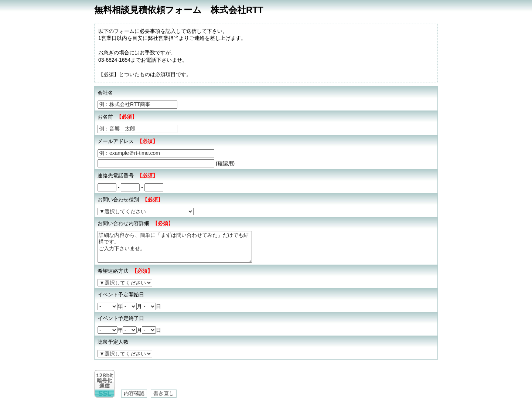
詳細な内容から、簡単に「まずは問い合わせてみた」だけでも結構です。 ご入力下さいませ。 (175, 247)
